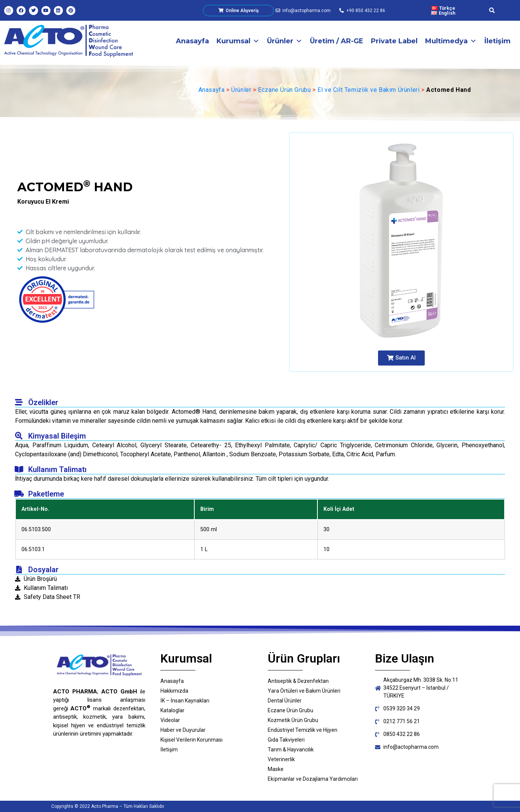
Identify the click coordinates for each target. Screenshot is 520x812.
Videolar (170, 720)
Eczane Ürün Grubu (284, 90)
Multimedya (451, 41)
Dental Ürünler (285, 701)
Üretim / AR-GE (337, 41)
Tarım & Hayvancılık (291, 750)
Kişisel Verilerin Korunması (191, 740)
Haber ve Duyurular (183, 730)
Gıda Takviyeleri (286, 740)
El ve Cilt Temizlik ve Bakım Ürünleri (368, 90)
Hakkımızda (174, 691)
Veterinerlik (281, 759)
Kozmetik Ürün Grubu (293, 720)
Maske (276, 769)
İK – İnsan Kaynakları (185, 701)
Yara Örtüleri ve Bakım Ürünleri (304, 691)
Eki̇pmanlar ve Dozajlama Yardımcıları (313, 779)
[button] (401, 358)
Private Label (394, 41)
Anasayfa (192, 41)
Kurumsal (238, 41)
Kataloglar (172, 710)
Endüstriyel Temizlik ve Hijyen (303, 730)
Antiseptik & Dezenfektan (298, 681)
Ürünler (285, 41)
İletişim (497, 41)
